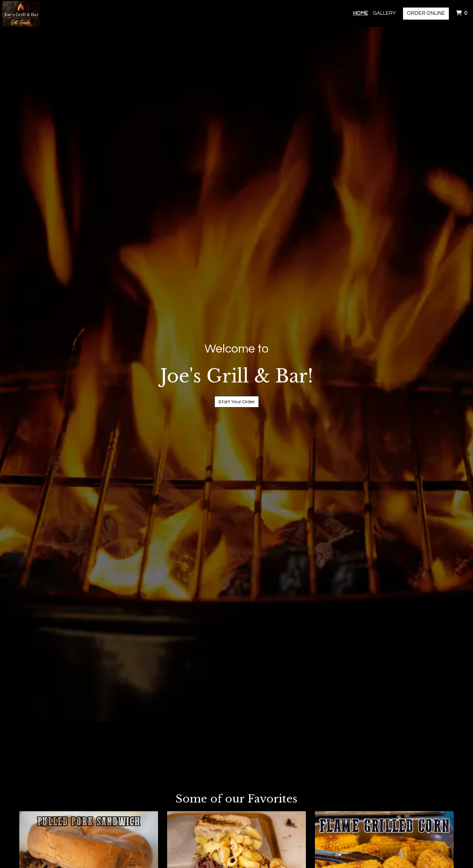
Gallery (384, 13)
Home (360, 13)
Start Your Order (237, 402)
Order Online (426, 13)
